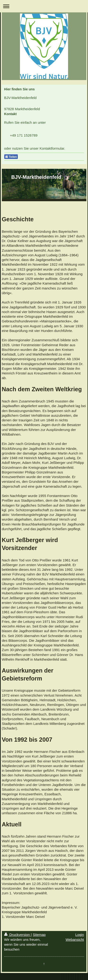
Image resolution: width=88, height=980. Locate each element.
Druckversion (18, 935)
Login (80, 935)
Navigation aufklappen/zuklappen (44, 6)
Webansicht (75, 939)
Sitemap (39, 935)
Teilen (11, 157)
